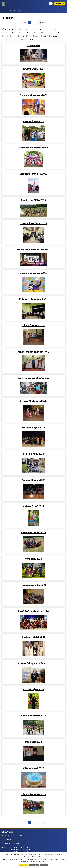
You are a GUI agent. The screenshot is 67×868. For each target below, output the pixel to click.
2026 (22, 36)
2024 (6, 36)
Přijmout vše (24, 865)
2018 (21, 33)
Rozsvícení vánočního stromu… (33, 378)
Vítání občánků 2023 (33, 768)
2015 (56, 29)
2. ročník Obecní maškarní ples (34, 611)
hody (45, 36)
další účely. (40, 856)
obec (6, 39)
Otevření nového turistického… (34, 148)
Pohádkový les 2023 (34, 689)
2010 (19, 29)
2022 (51, 33)
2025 (14, 36)
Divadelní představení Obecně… (34, 250)
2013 (41, 29)
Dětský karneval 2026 (33, 69)
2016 (6, 33)
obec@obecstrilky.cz (12, 843)
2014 (49, 29)
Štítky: (4, 29)
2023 (59, 33)
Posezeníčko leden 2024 (34, 585)
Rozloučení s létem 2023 (33, 716)
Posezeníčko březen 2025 (34, 223)
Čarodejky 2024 (33, 559)
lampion (54, 36)
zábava (31, 39)
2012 (34, 29)
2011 (26, 29)
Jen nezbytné (34, 865)
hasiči (37, 36)
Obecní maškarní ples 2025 (33, 273)
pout (23, 39)
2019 (28, 33)
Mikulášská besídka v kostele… (34, 352)
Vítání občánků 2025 (33, 121)
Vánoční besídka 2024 (34, 325)
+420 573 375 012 (11, 840)
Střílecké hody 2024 (34, 454)
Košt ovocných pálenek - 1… (34, 299)
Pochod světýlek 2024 (33, 427)
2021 (44, 33)
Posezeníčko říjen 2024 (33, 480)
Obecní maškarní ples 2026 (33, 95)
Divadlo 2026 (34, 45)
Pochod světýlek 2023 (33, 637)
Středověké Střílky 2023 (33, 794)
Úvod (3, 10)
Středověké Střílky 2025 (33, 200)
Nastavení (44, 865)
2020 (36, 33)
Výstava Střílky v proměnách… (33, 663)
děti (29, 36)
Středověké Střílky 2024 (33, 532)
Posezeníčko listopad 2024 (34, 401)
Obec (10, 10)
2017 (13, 33)
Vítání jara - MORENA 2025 (34, 174)
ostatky (14, 39)
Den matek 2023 (33, 742)
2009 (11, 29)
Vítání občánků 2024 (33, 506)
